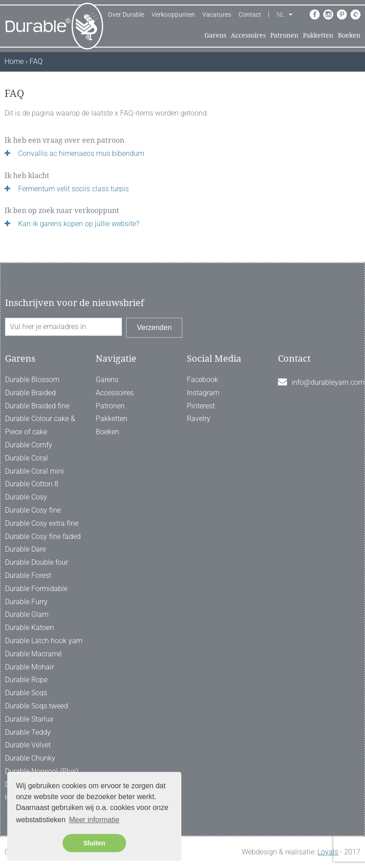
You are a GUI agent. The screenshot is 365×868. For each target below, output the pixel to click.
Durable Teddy (28, 732)
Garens (215, 35)
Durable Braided (30, 393)
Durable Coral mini (34, 471)
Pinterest (201, 406)
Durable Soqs (26, 693)
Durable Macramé (33, 654)
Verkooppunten (173, 15)
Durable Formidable (36, 589)
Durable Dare (25, 549)
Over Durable (126, 15)
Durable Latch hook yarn (44, 641)
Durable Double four (36, 562)
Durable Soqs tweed (36, 706)
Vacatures (217, 15)
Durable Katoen (29, 628)
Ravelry (199, 419)
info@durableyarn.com (328, 382)
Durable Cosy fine (33, 510)
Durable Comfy (29, 445)
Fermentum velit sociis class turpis (73, 189)
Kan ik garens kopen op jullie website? (79, 224)
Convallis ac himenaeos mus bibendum (81, 153)
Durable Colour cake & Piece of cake (40, 425)
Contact (250, 15)
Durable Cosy (26, 497)
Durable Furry (26, 602)
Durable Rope (26, 680)
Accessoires (248, 35)
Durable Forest (28, 575)
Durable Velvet (28, 745)
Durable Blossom (32, 380)
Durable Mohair (29, 667)
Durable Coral (27, 458)
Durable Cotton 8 (32, 484)
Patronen (284, 35)
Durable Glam (27, 614)
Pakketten (318, 35)
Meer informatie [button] (94, 820)
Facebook (202, 380)
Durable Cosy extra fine (42, 523)
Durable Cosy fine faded (43, 536)
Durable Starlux (29, 719)
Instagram (203, 393)
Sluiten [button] (94, 843)
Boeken (349, 35)
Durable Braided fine (37, 406)
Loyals (328, 852)
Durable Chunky (30, 758)
